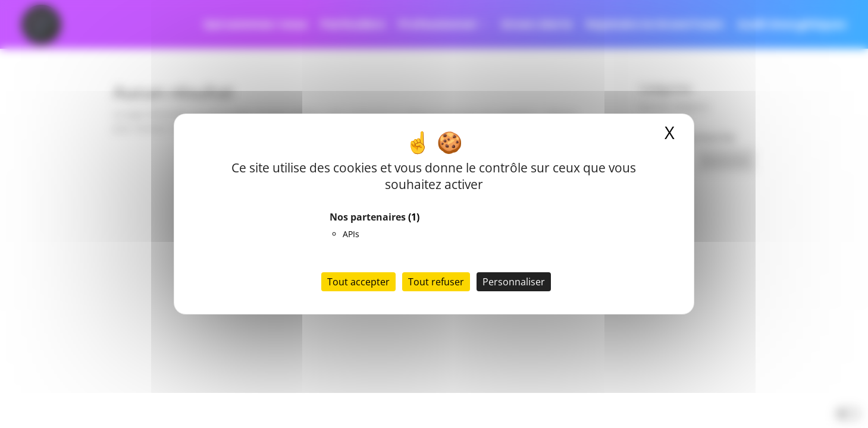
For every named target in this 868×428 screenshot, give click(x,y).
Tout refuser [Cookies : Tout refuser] (436, 282)
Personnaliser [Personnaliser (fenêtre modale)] (514, 282)
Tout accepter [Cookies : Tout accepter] (358, 282)
